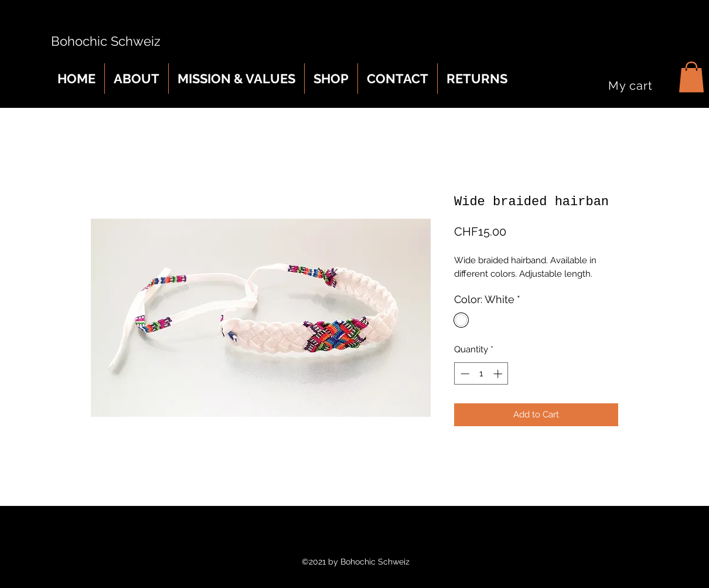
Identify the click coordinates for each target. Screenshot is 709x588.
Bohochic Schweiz (102, 41)
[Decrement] (464, 374)
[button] (691, 77)
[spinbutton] (481, 374)
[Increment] (499, 374)
